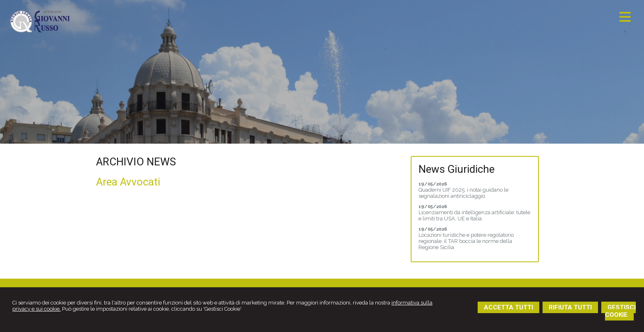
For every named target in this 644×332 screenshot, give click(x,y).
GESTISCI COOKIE (620, 311)
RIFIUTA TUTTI (570, 307)
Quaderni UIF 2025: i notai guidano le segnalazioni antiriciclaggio (463, 193)
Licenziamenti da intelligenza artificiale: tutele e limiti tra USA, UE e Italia (474, 215)
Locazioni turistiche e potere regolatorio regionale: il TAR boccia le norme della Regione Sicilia (466, 241)
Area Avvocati (128, 182)
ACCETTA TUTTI (508, 307)
